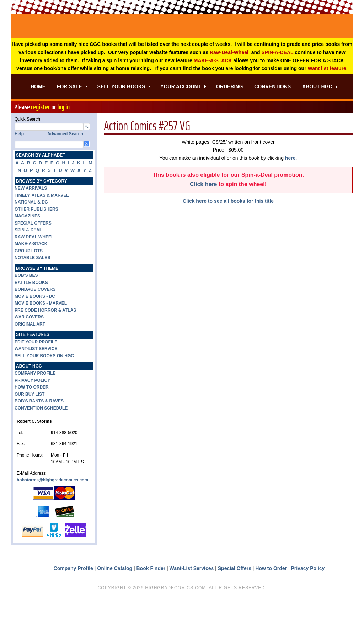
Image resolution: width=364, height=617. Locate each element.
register (41, 125)
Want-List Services (192, 587)
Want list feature (327, 87)
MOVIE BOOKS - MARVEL (41, 322)
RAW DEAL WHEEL (34, 255)
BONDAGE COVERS (35, 308)
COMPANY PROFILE (35, 392)
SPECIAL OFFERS (33, 242)
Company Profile (73, 587)
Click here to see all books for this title (228, 220)
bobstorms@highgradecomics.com (52, 499)
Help (19, 152)
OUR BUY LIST (30, 413)
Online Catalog (115, 587)
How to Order (271, 587)
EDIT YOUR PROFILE (36, 360)
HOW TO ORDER (32, 406)
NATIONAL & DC (31, 221)
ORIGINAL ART (30, 343)
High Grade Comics (182, 36)
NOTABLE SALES (32, 276)
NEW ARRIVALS (31, 207)
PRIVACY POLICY (32, 399)
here (290, 176)
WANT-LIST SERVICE (36, 367)
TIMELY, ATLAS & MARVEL (42, 214)
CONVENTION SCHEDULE (41, 427)
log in (63, 125)
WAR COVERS (29, 336)
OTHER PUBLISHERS (36, 228)
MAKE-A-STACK (213, 79)
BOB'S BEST (28, 294)
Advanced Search (65, 152)
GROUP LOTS (29, 269)
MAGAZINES (27, 234)
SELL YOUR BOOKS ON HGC (44, 374)
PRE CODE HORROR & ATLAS (45, 329)
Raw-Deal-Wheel (229, 71)
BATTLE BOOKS (31, 301)
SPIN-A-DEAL (277, 71)
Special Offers (235, 587)
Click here (203, 203)
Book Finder (151, 587)
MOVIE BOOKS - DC (35, 315)
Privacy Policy (308, 587)
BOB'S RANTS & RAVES (39, 420)
